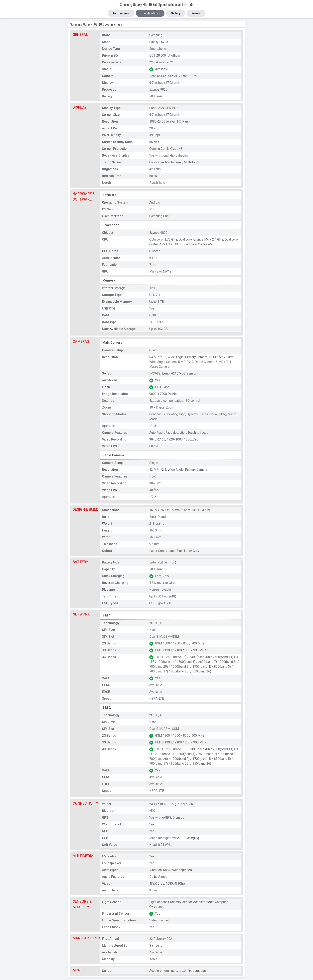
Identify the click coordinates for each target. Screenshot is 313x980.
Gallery (176, 13)
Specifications (150, 13)
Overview (121, 13)
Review (196, 13)
